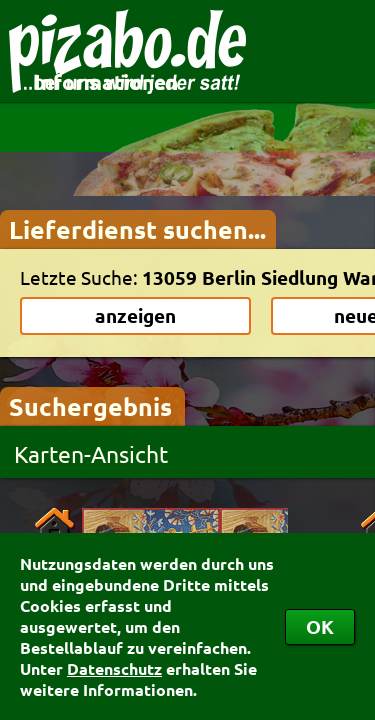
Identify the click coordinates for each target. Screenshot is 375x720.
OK (320, 626)
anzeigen (135, 315)
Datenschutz (114, 668)
